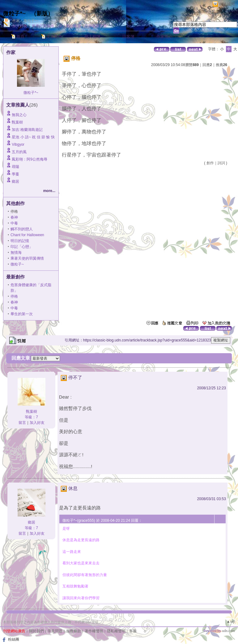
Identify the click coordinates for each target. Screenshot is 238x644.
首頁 (20, 37)
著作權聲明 (94, 631)
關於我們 (36, 631)
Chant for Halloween (27, 235)
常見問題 (55, 631)
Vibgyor (18, 144)
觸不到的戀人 (22, 229)
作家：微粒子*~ (25, 21)
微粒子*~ (14, 14)
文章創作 (54, 37)
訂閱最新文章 (96, 26)
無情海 (16, 253)
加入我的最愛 (70, 26)
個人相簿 (92, 37)
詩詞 (221, 163)
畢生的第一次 (22, 314)
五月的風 (19, 152)
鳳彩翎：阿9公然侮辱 (30, 159)
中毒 (14, 223)
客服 (133, 631)
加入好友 (20, 26)
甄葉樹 (17, 122)
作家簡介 (164, 37)
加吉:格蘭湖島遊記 (27, 130)
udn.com (228, 631)
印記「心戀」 (22, 247)
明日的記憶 (20, 241)
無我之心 (19, 115)
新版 (42, 14)
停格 (14, 296)
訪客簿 (128, 37)
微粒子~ (17, 264)
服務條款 (74, 631)
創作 (210, 163)
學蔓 (15, 174)
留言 (22, 423)
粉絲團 (14, 639)
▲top (231, 621)
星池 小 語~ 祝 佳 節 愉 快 (33, 137)
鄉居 (15, 182)
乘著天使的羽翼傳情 (27, 258)
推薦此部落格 (43, 26)
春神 (14, 217)
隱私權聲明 (116, 631)
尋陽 (15, 167)
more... (49, 191)
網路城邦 (227, 4)
